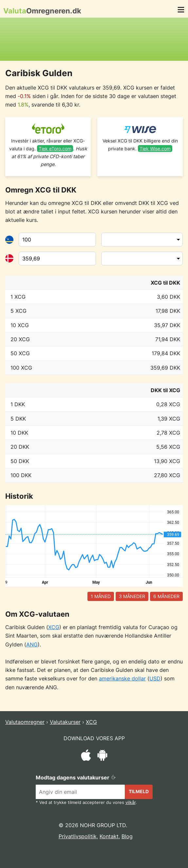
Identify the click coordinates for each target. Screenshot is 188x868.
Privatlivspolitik (78, 836)
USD (155, 678)
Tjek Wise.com (155, 149)
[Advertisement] (94, 39)
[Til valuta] (57, 259)
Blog (127, 836)
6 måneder (166, 596)
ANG (32, 644)
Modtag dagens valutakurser (76, 777)
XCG (54, 627)
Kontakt (109, 836)
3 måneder (132, 596)
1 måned (101, 596)
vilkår (131, 802)
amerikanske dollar (122, 678)
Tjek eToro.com (55, 149)
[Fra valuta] (57, 240)
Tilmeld (139, 791)
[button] (181, 11)
